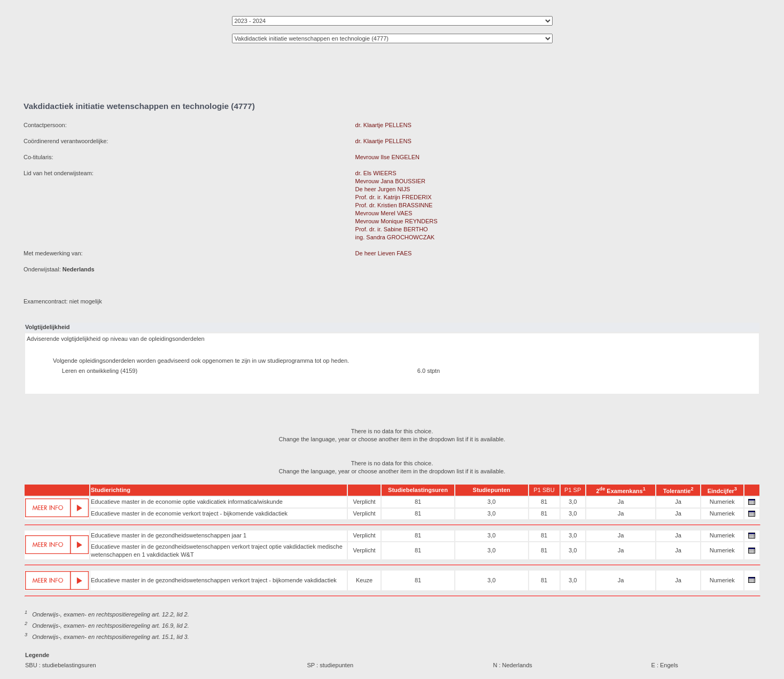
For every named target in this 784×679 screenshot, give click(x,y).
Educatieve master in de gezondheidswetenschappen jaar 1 (169, 535)
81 (418, 502)
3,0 (491, 502)
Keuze (364, 580)
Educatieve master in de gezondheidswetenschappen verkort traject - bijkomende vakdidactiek (214, 580)
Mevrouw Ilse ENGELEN (387, 157)
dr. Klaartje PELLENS (383, 125)
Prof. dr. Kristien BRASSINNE (394, 205)
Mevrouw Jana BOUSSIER (390, 181)
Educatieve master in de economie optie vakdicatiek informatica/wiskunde (187, 502)
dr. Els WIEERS (376, 173)
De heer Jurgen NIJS (383, 189)
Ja (621, 502)
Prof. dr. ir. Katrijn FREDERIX (394, 197)
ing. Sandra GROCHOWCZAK (395, 237)
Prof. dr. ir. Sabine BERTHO (392, 229)
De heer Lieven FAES (384, 253)
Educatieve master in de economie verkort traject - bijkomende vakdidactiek (189, 513)
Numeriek (722, 502)
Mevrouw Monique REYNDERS (397, 221)
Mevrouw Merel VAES (384, 213)
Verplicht (364, 502)
